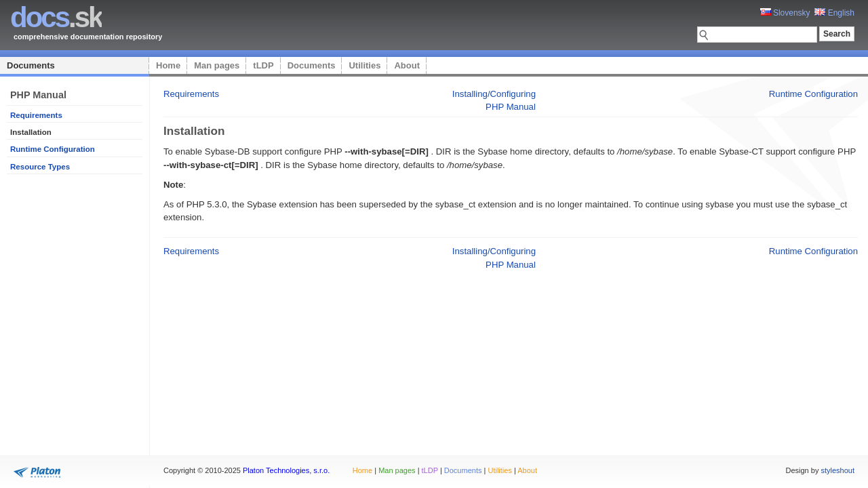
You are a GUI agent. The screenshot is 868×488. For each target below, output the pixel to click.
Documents (31, 65)
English (834, 13)
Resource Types (40, 167)
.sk (56, 17)
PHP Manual (511, 107)
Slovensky (785, 13)
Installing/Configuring (494, 94)
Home (168, 65)
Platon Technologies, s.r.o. (286, 470)
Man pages (217, 65)
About (407, 65)
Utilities (364, 65)
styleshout (837, 470)
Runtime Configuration (53, 149)
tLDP (263, 65)
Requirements (36, 115)
